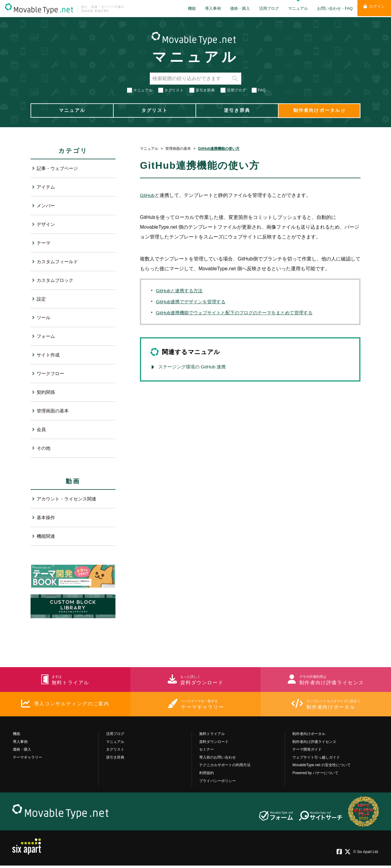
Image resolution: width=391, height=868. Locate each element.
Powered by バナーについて (315, 775)
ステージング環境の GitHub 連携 (194, 367)
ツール (44, 318)
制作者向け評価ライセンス (314, 744)
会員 (42, 429)
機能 (188, 8)
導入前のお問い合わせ (217, 759)
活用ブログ (265, 8)
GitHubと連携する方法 (181, 291)
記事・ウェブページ (59, 168)
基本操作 (46, 517)
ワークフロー (51, 373)
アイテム (46, 187)
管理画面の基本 (178, 149)
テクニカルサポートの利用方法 (225, 767)
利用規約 (206, 775)
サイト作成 (49, 355)
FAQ (262, 89)
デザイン (46, 224)
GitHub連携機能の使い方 (219, 149)
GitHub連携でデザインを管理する (193, 302)
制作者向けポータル (309, 736)
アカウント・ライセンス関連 (68, 499)
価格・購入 (236, 8)
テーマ (44, 243)
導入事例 (209, 8)
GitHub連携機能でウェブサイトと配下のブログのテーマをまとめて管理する (239, 313)
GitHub (148, 195)
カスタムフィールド (59, 262)
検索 (235, 78)
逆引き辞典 (205, 89)
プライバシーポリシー (217, 783)
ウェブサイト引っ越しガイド (316, 759)
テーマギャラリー (27, 759)
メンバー (46, 206)
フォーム (46, 336)
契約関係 (46, 392)
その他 (44, 448)
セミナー (206, 752)
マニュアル (294, 8)
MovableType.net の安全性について (322, 767)
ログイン (372, 9)
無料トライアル (212, 736)
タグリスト (174, 89)
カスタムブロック (56, 280)
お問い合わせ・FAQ (331, 8)
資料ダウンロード (214, 744)
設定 (42, 299)
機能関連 (46, 536)
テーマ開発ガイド (307, 752)
